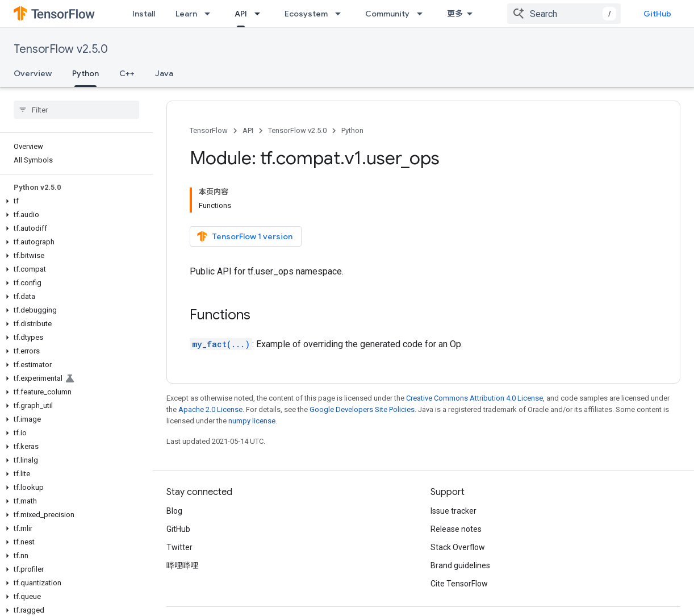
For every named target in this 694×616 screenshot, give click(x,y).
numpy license (252, 421)
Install (144, 14)
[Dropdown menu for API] (261, 14)
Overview (33, 73)
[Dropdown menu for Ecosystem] (341, 14)
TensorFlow (209, 130)
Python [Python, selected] (85, 73)
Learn (186, 14)
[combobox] (564, 14)
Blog (174, 511)
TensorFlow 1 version (244, 236)
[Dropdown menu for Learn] (211, 14)
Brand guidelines (460, 565)
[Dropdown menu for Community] (423, 14)
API (248, 130)
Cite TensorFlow (459, 584)
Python (352, 130)
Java (164, 73)
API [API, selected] (241, 14)
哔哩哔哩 (182, 565)
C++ (127, 73)
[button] (74, 201)
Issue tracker (453, 511)
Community (387, 14)
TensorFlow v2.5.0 (61, 49)
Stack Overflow (458, 547)
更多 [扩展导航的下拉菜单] (455, 14)
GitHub (657, 14)
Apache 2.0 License (210, 409)
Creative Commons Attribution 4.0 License (474, 398)
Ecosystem (306, 14)
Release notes (456, 529)
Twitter (179, 547)
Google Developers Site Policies (362, 409)
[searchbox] (76, 110)
